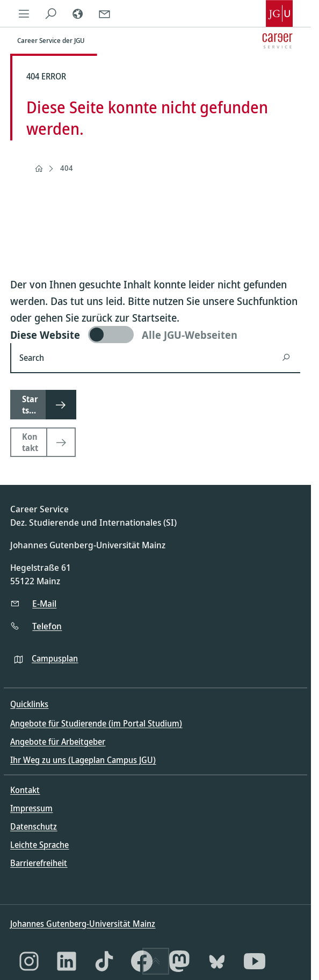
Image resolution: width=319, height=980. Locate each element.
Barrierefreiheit (39, 863)
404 (67, 168)
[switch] (155, 335)
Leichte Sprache (39, 845)
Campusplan (55, 658)
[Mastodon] (179, 961)
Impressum (31, 808)
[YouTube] (255, 961)
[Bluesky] (217, 961)
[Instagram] (29, 961)
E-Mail (44, 603)
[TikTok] (104, 961)
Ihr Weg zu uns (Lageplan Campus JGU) (83, 760)
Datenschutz (34, 826)
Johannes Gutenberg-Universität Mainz (83, 924)
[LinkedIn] (67, 961)
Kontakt (25, 790)
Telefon (47, 626)
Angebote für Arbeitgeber (58, 742)
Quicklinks (29, 704)
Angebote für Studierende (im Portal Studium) (96, 723)
